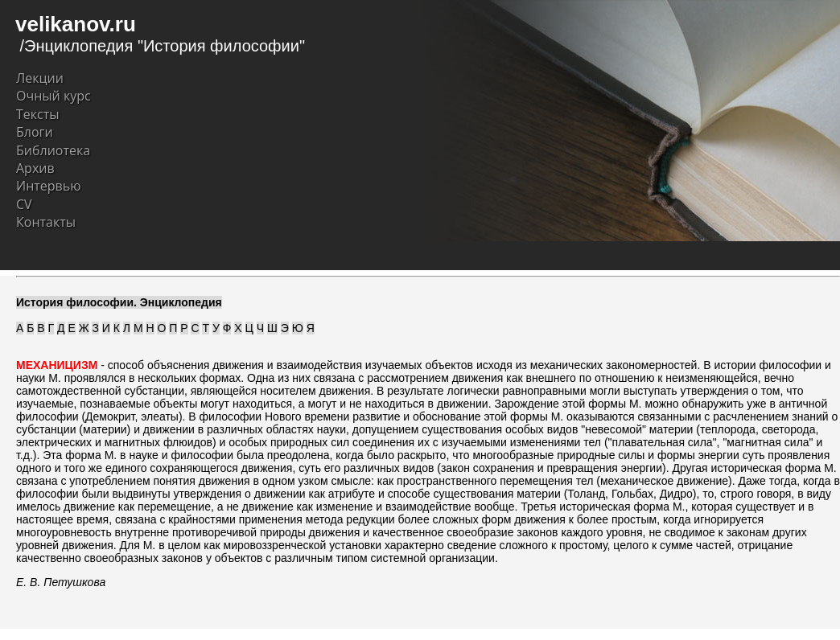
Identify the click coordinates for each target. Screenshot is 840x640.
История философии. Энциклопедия (119, 302)
